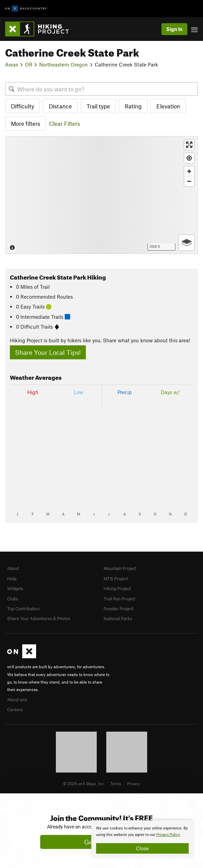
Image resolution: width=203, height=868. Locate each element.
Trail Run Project (119, 599)
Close (142, 848)
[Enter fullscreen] (189, 145)
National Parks (118, 618)
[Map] (101, 195)
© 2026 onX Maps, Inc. (84, 783)
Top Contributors (23, 609)
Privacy (134, 783)
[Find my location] (189, 158)
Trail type (98, 106)
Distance (60, 106)
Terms (116, 783)
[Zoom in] (189, 171)
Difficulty (22, 106)
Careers (15, 709)
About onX (17, 700)
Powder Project (118, 609)
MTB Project (116, 579)
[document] (142, 839)
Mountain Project (120, 568)
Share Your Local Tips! (48, 352)
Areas (12, 64)
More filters (26, 123)
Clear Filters (65, 123)
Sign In (174, 29)
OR (29, 64)
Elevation (168, 106)
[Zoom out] (189, 181)
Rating (133, 106)
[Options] (186, 243)
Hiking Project (117, 588)
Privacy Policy (168, 835)
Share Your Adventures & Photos (39, 618)
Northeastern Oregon (64, 64)
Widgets (15, 588)
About (13, 568)
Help (12, 579)
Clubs (13, 599)
